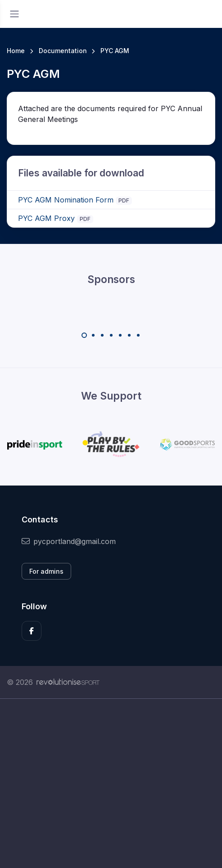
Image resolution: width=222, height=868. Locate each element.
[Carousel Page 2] (93, 335)
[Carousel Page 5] (120, 335)
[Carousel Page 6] (129, 335)
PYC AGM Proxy (46, 218)
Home (16, 51)
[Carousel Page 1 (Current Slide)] (84, 335)
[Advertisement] (111, 783)
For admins (46, 571)
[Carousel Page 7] (138, 335)
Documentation (63, 51)
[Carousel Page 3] (102, 335)
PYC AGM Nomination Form (66, 200)
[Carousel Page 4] (111, 335)
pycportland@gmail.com (69, 541)
